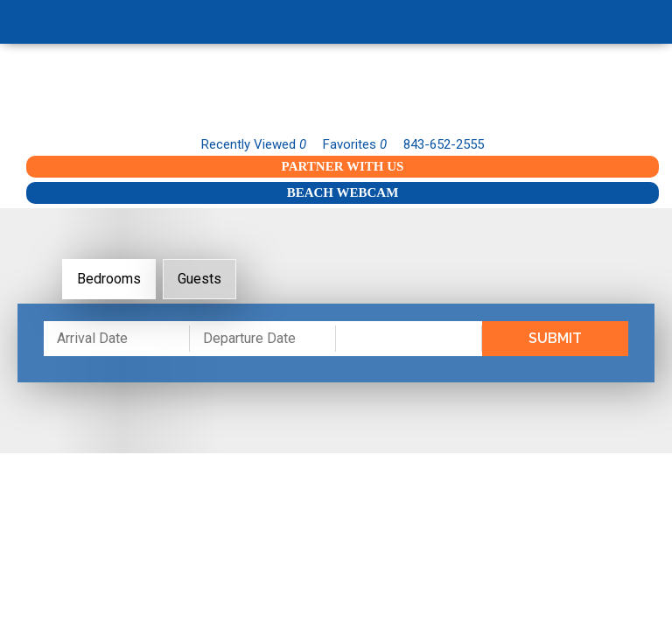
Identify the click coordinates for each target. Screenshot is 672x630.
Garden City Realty (336, 94)
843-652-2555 (444, 144)
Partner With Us (343, 166)
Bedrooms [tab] (109, 279)
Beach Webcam (343, 192)
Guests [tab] (199, 279)
